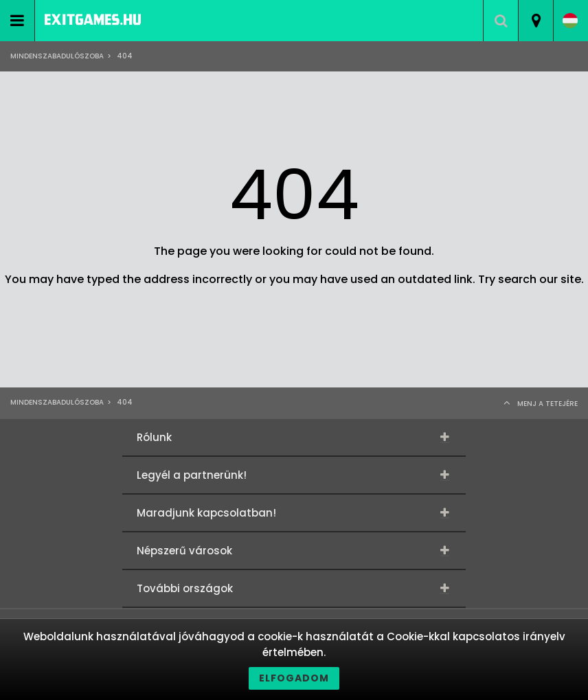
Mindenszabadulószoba (57, 56)
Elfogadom (294, 678)
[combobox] (535, 21)
